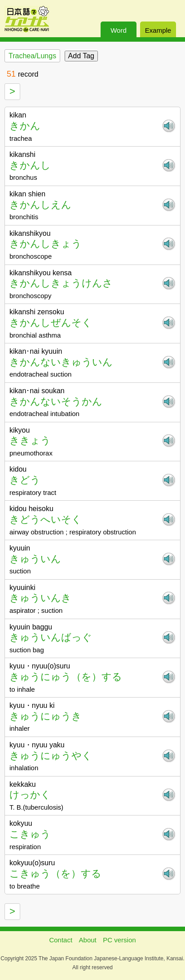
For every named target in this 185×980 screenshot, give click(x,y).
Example (158, 30)
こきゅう (30, 834)
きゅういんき (40, 598)
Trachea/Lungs (32, 56)
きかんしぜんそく (51, 323)
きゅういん (35, 559)
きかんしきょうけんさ (61, 283)
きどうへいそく (46, 519)
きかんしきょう (46, 244)
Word (119, 30)
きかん (25, 126)
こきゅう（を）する (55, 874)
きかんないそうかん (56, 401)
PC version (119, 940)
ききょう (30, 440)
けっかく (30, 795)
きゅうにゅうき (46, 716)
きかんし (30, 165)
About (88, 940)
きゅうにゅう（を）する (66, 677)
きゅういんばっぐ (51, 637)
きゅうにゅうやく (51, 756)
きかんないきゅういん (61, 362)
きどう (25, 480)
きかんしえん (40, 205)
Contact (61, 940)
